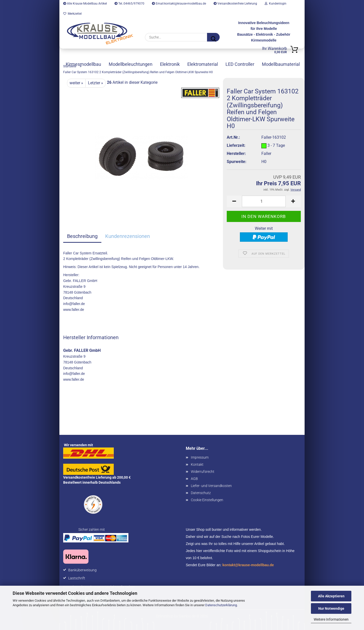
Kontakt (197, 464)
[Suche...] (213, 37)
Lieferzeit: (236, 145)
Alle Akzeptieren (331, 596)
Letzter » (96, 83)
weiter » (76, 83)
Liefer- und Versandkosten (211, 486)
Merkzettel (72, 14)
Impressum (200, 457)
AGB (194, 479)
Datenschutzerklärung (221, 605)
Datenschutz (201, 493)
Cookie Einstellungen (207, 500)
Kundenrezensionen (128, 236)
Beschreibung (82, 236)
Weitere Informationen (331, 619)
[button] (234, 201)
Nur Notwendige (331, 608)
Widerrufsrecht (203, 472)
